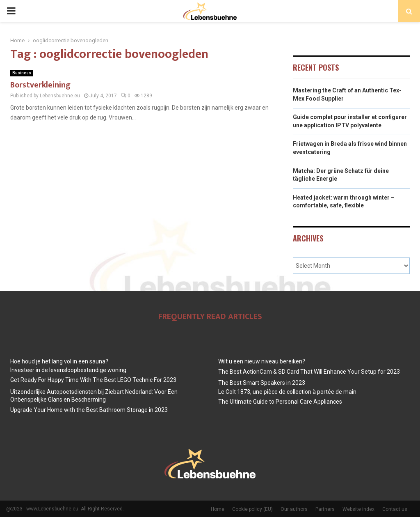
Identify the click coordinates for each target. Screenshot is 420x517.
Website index (358, 509)
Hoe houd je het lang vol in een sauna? (59, 361)
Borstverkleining (40, 85)
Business (22, 73)
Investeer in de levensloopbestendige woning (68, 370)
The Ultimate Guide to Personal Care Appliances (280, 402)
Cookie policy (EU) (252, 509)
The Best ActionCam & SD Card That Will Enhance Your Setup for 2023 (309, 372)
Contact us (395, 509)
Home (218, 509)
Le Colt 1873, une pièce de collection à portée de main (287, 392)
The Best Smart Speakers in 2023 (262, 383)
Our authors (294, 509)
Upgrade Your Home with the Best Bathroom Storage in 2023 (89, 410)
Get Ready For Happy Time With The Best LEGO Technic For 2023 (93, 380)
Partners (325, 509)
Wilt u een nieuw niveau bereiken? (262, 361)
